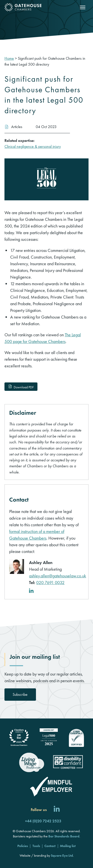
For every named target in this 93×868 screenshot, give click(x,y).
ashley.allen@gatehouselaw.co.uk (58, 576)
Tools (36, 846)
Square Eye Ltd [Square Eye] (62, 855)
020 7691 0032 (50, 582)
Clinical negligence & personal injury (33, 146)
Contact (50, 846)
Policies (23, 846)
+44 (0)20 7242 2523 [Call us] (43, 821)
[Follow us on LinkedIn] (57, 810)
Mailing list (68, 846)
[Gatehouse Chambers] (23, 7)
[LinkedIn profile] (32, 591)
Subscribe (20, 694)
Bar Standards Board (64, 836)
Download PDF (21, 387)
